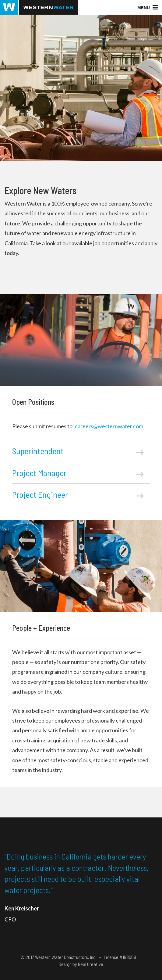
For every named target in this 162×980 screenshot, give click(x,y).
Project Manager (78, 473)
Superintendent (78, 451)
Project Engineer (78, 494)
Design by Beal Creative (81, 964)
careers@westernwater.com (109, 426)
